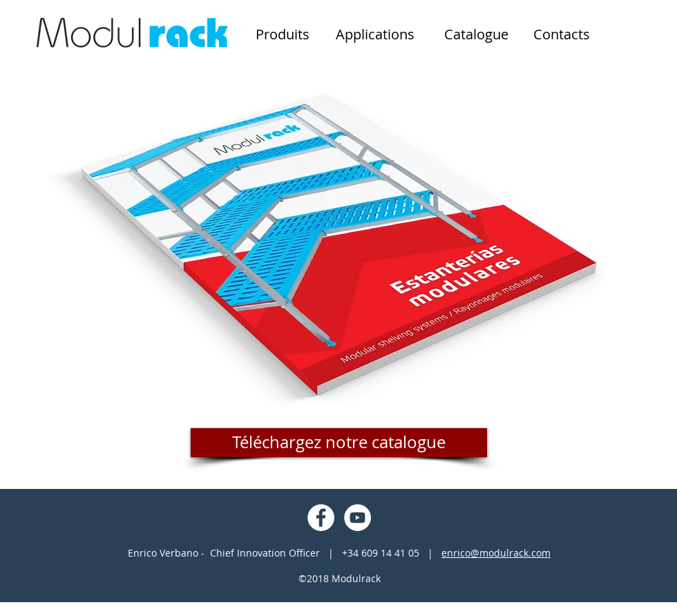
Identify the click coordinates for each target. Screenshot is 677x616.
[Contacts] (562, 35)
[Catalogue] (476, 35)
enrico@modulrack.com (496, 553)
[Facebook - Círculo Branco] (321, 518)
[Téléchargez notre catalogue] (339, 443)
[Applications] (375, 35)
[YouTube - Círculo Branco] (357, 518)
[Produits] (283, 35)
